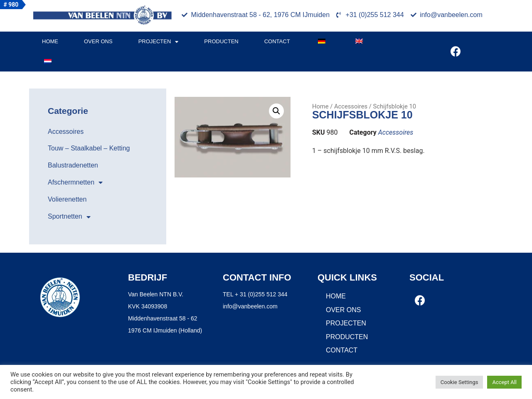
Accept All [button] (504, 382)
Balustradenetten (73, 165)
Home (50, 41)
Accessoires (66, 132)
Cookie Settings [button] (459, 382)
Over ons (98, 41)
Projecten (159, 42)
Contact (277, 41)
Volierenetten (67, 199)
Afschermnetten (75, 182)
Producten (221, 41)
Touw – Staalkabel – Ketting (89, 148)
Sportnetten (69, 217)
